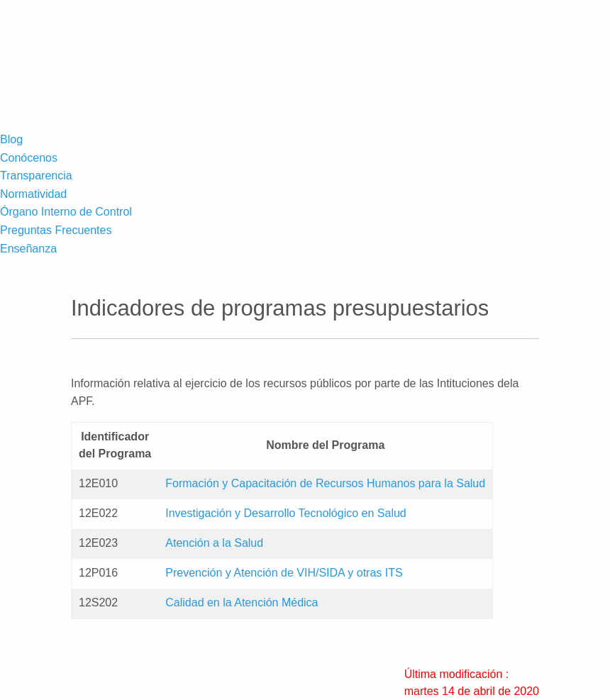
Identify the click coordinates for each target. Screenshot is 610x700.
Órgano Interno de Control (66, 212)
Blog (11, 139)
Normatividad (33, 194)
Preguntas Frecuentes (56, 230)
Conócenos (29, 158)
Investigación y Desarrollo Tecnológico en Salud (285, 513)
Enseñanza (28, 249)
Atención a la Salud (214, 543)
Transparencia (36, 176)
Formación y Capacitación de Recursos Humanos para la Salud (325, 483)
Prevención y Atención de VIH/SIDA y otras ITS (284, 573)
